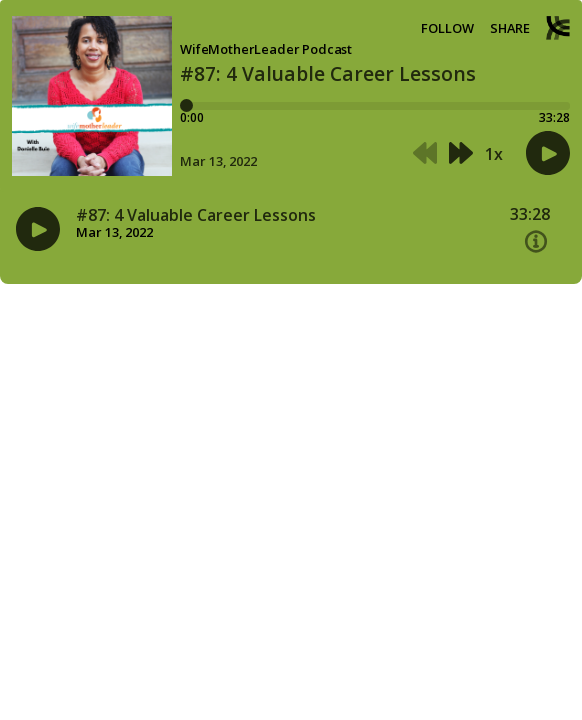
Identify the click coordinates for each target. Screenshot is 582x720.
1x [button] (494, 154)
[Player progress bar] (375, 106)
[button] (425, 154)
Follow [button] (447, 28)
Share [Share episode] (510, 28)
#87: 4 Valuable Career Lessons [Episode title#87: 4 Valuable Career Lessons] (196, 215)
